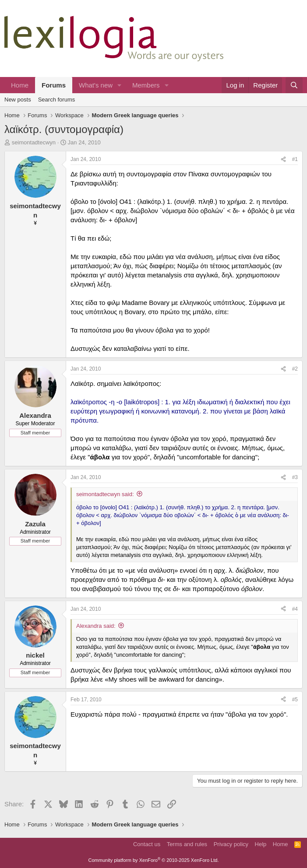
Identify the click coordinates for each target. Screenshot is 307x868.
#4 (295, 609)
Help (261, 844)
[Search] (294, 85)
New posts (18, 100)
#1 (295, 159)
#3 (295, 477)
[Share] (283, 159)
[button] (120, 85)
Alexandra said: (96, 626)
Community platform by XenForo (154, 860)
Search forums (57, 100)
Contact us (147, 844)
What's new (96, 85)
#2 (295, 369)
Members (146, 85)
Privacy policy (231, 844)
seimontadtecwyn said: (105, 494)
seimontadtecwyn (34, 142)
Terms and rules (187, 844)
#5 (295, 700)
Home (20, 85)
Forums (54, 85)
